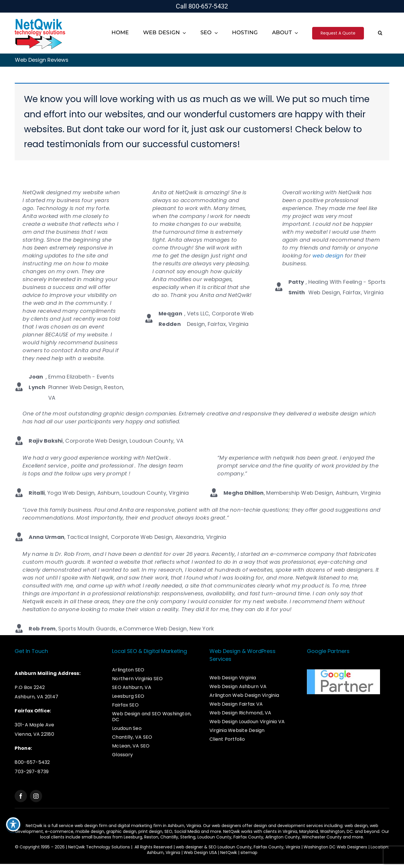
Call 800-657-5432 (202, 6)
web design (328, 256)
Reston (151, 837)
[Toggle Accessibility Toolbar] (13, 824)
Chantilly (169, 837)
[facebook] (21, 796)
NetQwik (229, 852)
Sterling (188, 837)
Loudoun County (214, 837)
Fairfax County (248, 837)
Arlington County (283, 837)
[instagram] (36, 796)
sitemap (249, 852)
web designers (226, 826)
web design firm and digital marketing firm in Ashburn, (130, 826)
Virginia (290, 831)
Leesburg (133, 837)
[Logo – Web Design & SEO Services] (40, 19)
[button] (380, 33)
